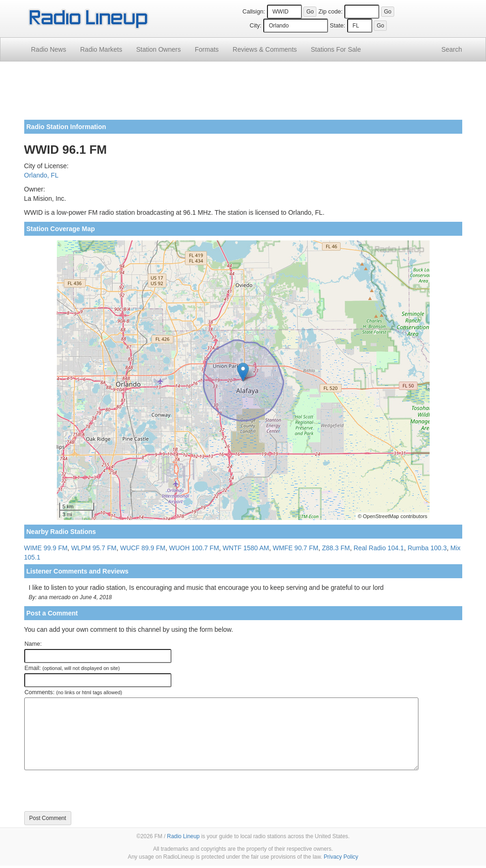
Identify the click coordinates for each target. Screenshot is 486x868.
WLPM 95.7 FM (94, 548)
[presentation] (95, 791)
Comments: (73, 692)
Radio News (49, 49)
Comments (265, 49)
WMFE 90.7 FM (295, 548)
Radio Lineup (183, 836)
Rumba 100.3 (427, 548)
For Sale (336, 49)
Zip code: (330, 12)
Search (452, 49)
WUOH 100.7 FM (194, 548)
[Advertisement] (243, 94)
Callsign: (253, 12)
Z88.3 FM (336, 548)
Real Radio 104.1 (379, 548)
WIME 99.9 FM (46, 548)
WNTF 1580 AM (246, 548)
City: (256, 26)
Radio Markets (101, 49)
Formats (207, 49)
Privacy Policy (341, 857)
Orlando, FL (41, 175)
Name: (33, 644)
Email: (72, 668)
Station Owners (158, 49)
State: (338, 26)
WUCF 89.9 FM (143, 548)
